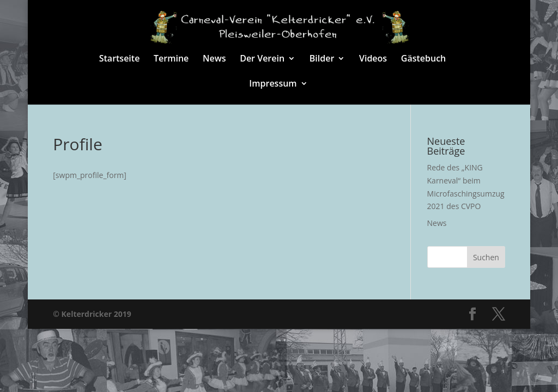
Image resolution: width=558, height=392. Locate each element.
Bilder (322, 59)
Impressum (273, 84)
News (214, 59)
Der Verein (262, 59)
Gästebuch (423, 59)
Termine (171, 59)
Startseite (120, 59)
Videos (373, 59)
